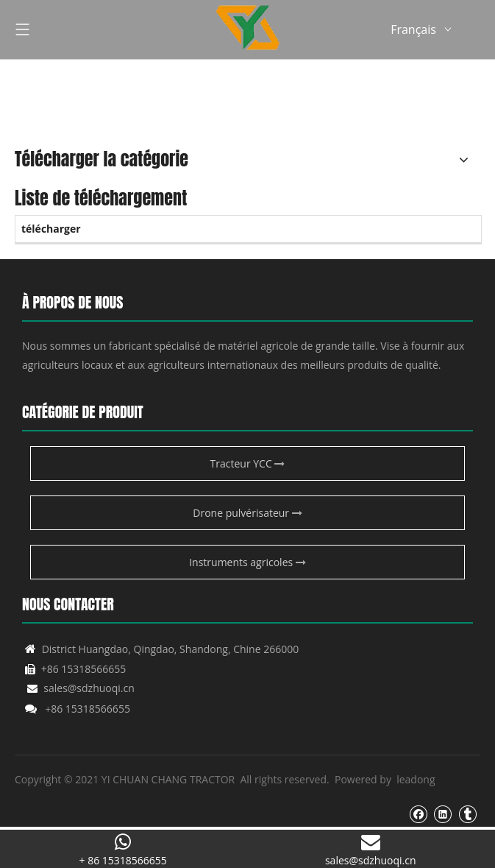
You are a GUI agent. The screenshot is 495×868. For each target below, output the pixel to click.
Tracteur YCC (248, 463)
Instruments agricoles (248, 562)
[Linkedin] (442, 814)
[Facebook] (418, 814)
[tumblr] (467, 814)
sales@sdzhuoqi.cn (81, 688)
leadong (416, 779)
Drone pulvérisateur (247, 513)
